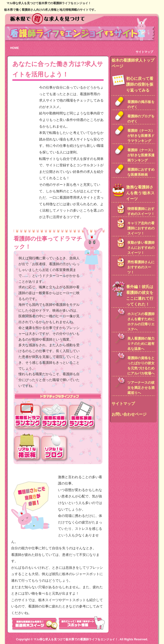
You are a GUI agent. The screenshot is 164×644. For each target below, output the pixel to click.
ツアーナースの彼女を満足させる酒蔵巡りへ (141, 388)
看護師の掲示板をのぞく (141, 104)
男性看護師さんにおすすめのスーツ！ (141, 267)
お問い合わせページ (129, 414)
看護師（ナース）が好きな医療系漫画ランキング (141, 155)
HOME (15, 48)
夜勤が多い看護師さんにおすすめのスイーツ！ (141, 248)
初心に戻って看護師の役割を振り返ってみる (140, 84)
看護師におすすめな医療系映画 (141, 172)
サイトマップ (144, 52)
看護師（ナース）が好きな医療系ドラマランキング (141, 136)
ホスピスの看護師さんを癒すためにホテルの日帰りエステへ (141, 322)
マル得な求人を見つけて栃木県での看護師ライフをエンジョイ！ (76, 639)
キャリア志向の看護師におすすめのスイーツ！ (141, 228)
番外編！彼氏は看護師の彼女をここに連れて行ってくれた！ (140, 295)
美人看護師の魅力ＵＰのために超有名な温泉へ (141, 344)
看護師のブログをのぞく (141, 119)
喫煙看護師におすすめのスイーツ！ (141, 211)
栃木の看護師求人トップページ (133, 63)
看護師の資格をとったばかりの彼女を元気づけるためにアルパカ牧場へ (141, 366)
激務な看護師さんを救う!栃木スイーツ (140, 193)
